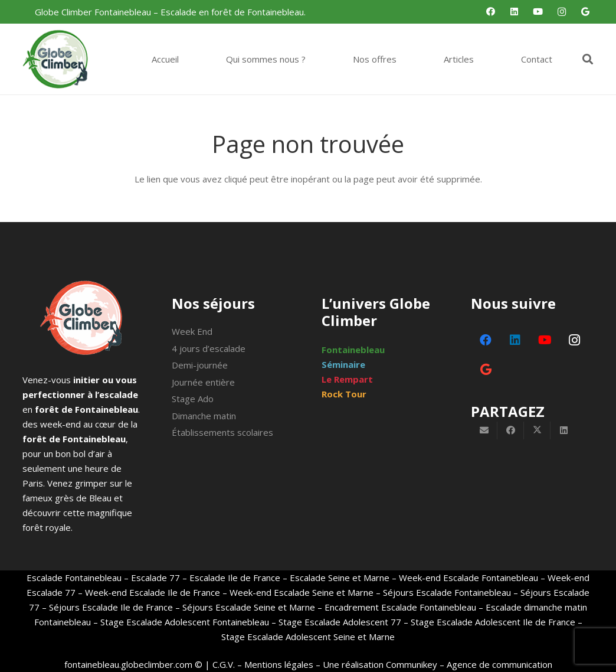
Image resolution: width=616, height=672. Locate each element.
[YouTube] (538, 12)
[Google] (585, 12)
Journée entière (203, 382)
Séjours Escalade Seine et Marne (248, 607)
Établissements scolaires (222, 432)
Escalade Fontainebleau (74, 578)
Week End (192, 331)
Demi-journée (200, 365)
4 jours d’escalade (209, 348)
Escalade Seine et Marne (340, 578)
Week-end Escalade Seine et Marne (302, 592)
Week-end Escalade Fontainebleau (468, 578)
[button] (588, 59)
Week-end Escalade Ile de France (153, 592)
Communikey (412, 664)
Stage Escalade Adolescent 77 (340, 622)
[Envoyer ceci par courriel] (484, 430)
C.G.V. (224, 664)
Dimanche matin (204, 416)
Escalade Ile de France (235, 578)
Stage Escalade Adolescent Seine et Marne (308, 637)
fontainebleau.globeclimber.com (128, 664)
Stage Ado (193, 399)
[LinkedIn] (515, 12)
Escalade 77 (155, 578)
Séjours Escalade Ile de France (111, 607)
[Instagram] (562, 12)
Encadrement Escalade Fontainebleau (400, 607)
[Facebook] (491, 12)
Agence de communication (499, 664)
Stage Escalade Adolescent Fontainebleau (185, 622)
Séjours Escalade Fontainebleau (447, 592)
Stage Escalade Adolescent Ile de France (493, 622)
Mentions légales (279, 664)
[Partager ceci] (511, 430)
